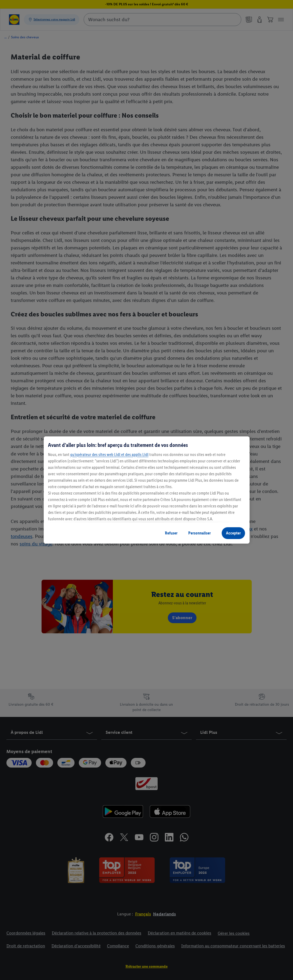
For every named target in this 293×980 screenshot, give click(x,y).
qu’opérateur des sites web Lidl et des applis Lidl (109, 455)
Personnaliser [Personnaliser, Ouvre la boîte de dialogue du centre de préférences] (199, 533)
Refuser (171, 533)
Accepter (233, 533)
